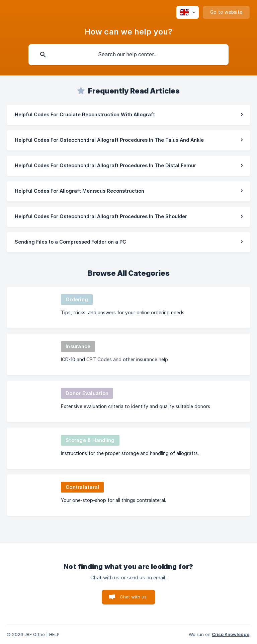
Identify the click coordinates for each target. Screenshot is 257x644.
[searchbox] (128, 55)
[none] (188, 12)
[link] (128, 115)
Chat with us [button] (133, 597)
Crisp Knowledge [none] (231, 634)
